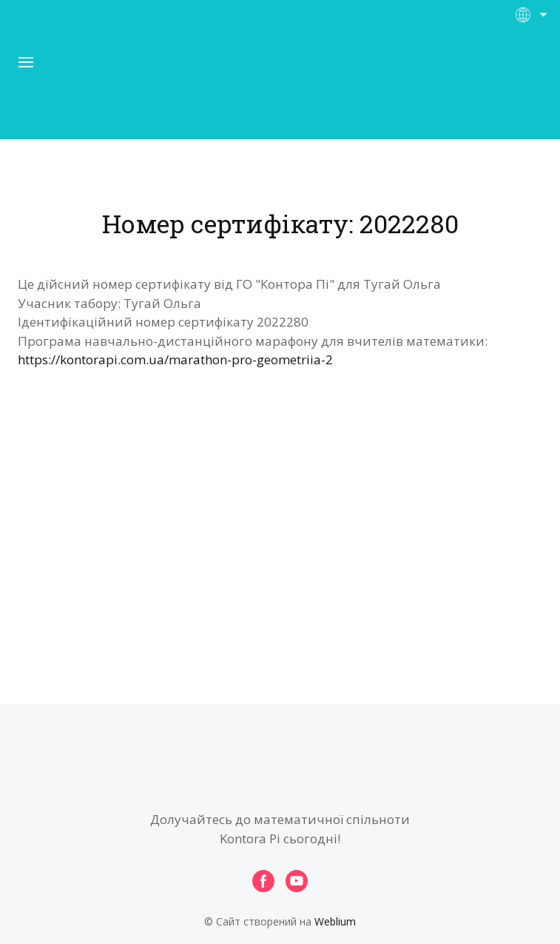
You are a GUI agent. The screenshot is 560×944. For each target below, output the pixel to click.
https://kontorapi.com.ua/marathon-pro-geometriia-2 (175, 359)
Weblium (335, 921)
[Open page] (280, 88)
